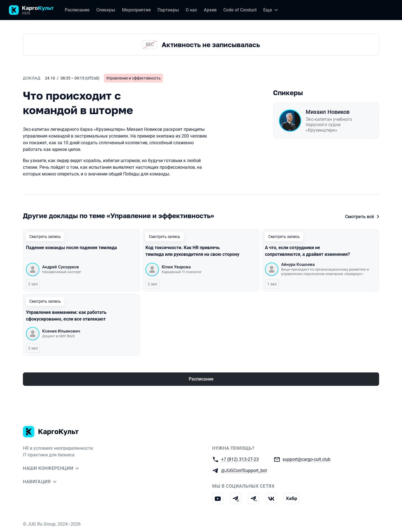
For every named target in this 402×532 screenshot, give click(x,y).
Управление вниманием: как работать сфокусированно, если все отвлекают (66, 316)
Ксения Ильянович (61, 331)
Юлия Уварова (176, 267)
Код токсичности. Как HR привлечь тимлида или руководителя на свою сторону (192, 251)
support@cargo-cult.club (307, 459)
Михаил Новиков (328, 112)
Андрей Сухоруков (61, 267)
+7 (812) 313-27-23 (240, 459)
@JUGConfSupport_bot (244, 470)
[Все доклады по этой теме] (201, 216)
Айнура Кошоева (298, 264)
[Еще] (271, 10)
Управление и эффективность (133, 78)
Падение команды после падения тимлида (71, 248)
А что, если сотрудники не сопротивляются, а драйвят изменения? (308, 251)
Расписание (201, 379)
